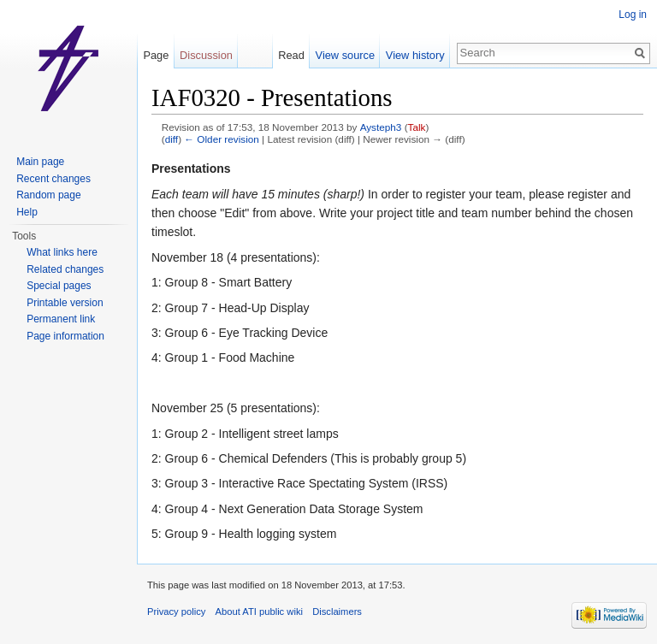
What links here (62, 252)
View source (345, 55)
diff (172, 139)
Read (291, 55)
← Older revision (222, 139)
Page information (65, 336)
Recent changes (53, 179)
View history (415, 55)
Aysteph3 (381, 127)
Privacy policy (176, 612)
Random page (48, 195)
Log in (633, 15)
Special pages (59, 286)
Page (156, 55)
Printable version (65, 303)
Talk (417, 127)
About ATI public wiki (259, 612)
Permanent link (61, 319)
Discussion (206, 55)
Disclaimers (337, 612)
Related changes (65, 269)
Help (27, 212)
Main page (40, 162)
